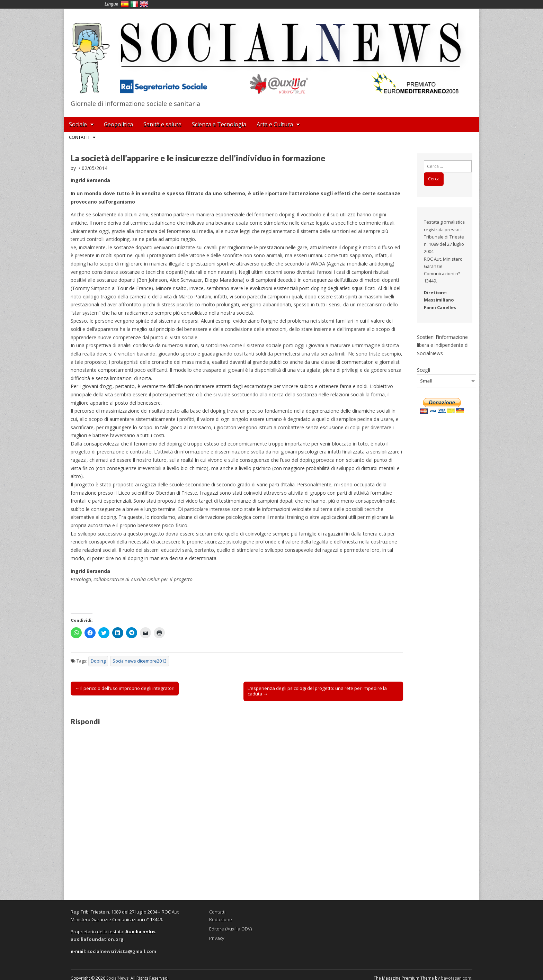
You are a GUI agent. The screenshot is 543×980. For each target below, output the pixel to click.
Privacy (217, 938)
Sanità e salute (162, 124)
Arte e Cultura (275, 124)
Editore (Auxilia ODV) (230, 929)
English (144, 4)
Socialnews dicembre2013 (140, 661)
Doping (98, 661)
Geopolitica (118, 124)
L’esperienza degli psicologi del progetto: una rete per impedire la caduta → (317, 691)
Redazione (221, 919)
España (125, 4)
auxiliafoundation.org (97, 939)
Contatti (79, 137)
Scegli (424, 370)
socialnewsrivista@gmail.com (122, 951)
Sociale (78, 124)
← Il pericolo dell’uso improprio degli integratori (125, 688)
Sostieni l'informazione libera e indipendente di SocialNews (443, 345)
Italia (134, 4)
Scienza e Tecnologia (219, 124)
